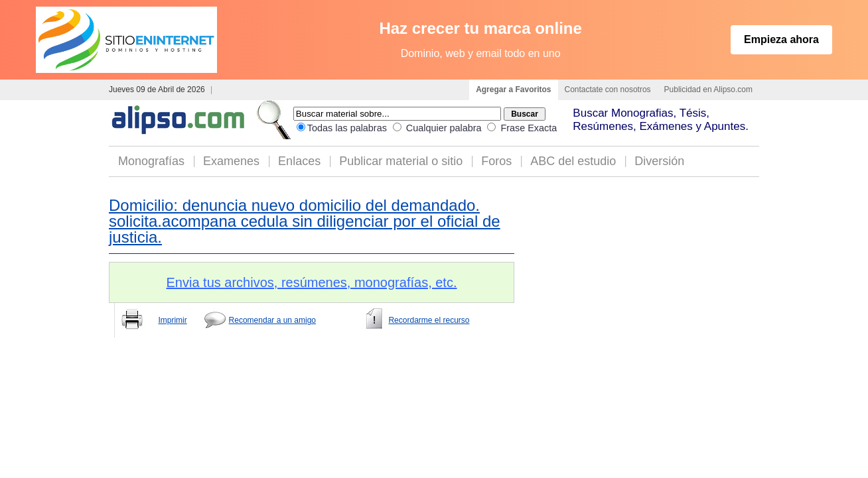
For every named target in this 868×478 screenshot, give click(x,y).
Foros (496, 161)
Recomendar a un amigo (272, 320)
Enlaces (299, 161)
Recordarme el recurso (429, 320)
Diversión (659, 161)
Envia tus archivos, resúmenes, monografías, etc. (312, 282)
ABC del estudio (573, 161)
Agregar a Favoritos (513, 90)
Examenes (231, 161)
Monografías (151, 161)
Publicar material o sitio (401, 161)
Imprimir (172, 320)
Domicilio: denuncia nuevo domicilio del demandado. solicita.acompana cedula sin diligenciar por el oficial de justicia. (305, 221)
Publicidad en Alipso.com (708, 90)
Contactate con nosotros (608, 90)
